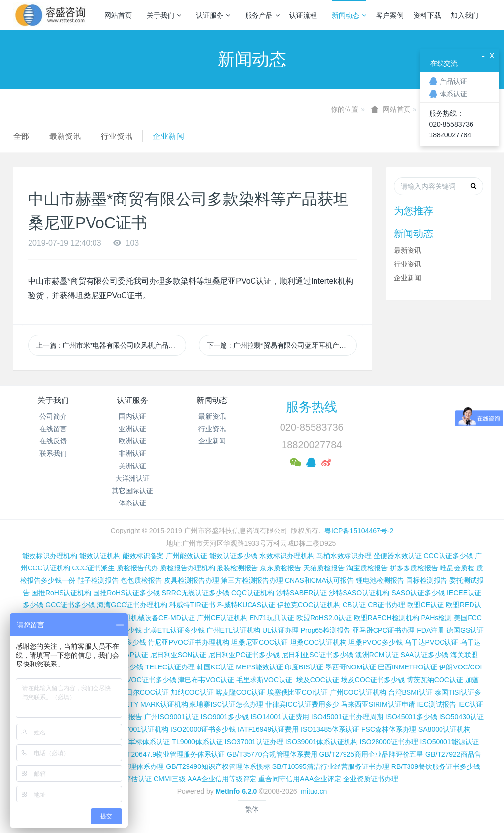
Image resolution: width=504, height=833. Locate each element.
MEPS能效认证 (259, 667)
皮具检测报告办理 (191, 580)
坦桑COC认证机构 (318, 642)
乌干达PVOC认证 (432, 642)
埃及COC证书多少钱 (373, 680)
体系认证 (132, 503)
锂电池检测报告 (380, 580)
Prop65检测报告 (326, 630)
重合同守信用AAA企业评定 (300, 779)
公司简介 (53, 416)
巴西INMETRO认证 (408, 667)
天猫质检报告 (324, 568)
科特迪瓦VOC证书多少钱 (137, 680)
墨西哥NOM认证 (351, 667)
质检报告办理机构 (188, 568)
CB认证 (354, 605)
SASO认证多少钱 (418, 593)
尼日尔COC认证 (144, 692)
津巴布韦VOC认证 (207, 680)
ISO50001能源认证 (450, 742)
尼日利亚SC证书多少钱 (317, 655)
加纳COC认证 (192, 692)
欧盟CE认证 (425, 605)
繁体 (252, 809)
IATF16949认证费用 (268, 729)
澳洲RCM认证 (377, 655)
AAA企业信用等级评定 (222, 779)
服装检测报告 (237, 568)
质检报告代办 (137, 568)
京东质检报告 (281, 568)
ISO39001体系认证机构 (322, 742)
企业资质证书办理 (371, 779)
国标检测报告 (427, 580)
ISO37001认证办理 (254, 742)
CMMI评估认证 (129, 779)
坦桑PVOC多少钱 (376, 642)
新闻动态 (349, 15)
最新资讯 (65, 136)
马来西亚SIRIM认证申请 (378, 704)
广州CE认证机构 (222, 618)
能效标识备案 (143, 556)
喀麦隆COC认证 (240, 692)
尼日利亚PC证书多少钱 (244, 655)
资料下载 (427, 15)
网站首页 (118, 15)
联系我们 (53, 453)
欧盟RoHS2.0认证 (324, 618)
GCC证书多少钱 (70, 605)
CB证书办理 (386, 605)
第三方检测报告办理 (252, 580)
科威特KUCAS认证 (246, 605)
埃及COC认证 (318, 680)
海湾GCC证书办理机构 (132, 605)
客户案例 (390, 15)
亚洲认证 (132, 429)
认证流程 (303, 15)
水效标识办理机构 (287, 556)
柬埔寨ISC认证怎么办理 (226, 704)
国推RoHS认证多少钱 (126, 593)
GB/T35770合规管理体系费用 (272, 754)
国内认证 (132, 416)
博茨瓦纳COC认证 (435, 680)
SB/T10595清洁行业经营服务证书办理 (331, 766)
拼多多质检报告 (414, 568)
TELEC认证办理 (170, 667)
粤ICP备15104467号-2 (359, 531)
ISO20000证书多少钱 (203, 729)
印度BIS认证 (304, 667)
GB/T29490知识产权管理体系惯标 (218, 766)
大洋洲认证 (132, 478)
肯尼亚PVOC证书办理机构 (189, 642)
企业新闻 (168, 136)
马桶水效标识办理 (344, 556)
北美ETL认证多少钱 (174, 630)
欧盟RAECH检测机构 (387, 618)
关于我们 (164, 15)
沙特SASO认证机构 (359, 593)
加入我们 (465, 15)
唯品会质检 (457, 568)
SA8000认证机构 (444, 729)
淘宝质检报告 (367, 568)
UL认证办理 (281, 630)
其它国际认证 (132, 491)
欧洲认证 (132, 441)
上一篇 (111, 345)
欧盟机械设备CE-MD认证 (156, 618)
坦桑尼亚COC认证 (260, 642)
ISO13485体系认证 (330, 729)
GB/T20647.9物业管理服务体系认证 (170, 754)
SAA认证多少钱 (424, 655)
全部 (21, 136)
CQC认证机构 (253, 593)
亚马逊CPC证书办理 (384, 630)
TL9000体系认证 (197, 742)
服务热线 (312, 407)
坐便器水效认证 (398, 556)
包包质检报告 (141, 580)
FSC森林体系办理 (389, 729)
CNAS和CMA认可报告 (319, 580)
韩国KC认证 (215, 667)
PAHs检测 (437, 618)
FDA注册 (431, 630)
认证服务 (213, 15)
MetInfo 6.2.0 (236, 791)
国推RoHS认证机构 (61, 593)
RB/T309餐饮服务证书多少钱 (436, 766)
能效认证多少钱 (233, 556)
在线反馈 (53, 441)
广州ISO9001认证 (172, 717)
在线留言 (53, 429)
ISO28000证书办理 (389, 742)
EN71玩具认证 (272, 618)
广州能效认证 (187, 556)
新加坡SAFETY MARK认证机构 (140, 704)
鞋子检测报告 (98, 580)
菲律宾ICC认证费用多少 (302, 704)
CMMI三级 (170, 779)
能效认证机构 (100, 556)
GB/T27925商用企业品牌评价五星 (372, 754)
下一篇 (282, 345)
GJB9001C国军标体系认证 (129, 742)
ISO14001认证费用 (280, 717)
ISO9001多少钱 (225, 717)
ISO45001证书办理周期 (347, 717)
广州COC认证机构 (358, 692)
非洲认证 (132, 453)
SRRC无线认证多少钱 (195, 593)
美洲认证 (132, 466)
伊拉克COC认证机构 (309, 605)
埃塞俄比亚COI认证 (298, 692)
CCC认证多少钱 (448, 556)
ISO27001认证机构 (139, 729)
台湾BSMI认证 (410, 692)
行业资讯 (117, 136)
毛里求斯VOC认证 (264, 680)
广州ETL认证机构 (233, 630)
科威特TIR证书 (192, 605)
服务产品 (262, 15)
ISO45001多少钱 (411, 717)
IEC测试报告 (437, 704)
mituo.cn (314, 791)
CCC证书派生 (93, 568)
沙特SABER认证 (301, 593)
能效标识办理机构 (50, 556)
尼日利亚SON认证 (178, 655)
